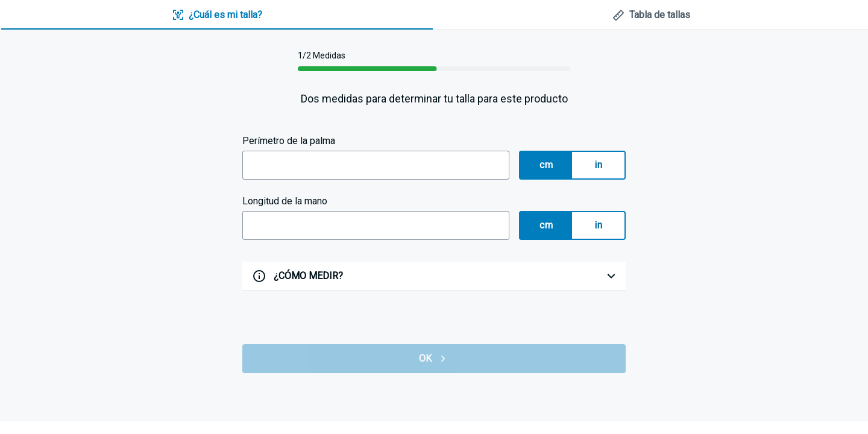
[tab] (217, 15)
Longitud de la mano (285, 201)
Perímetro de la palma (289, 141)
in (598, 165)
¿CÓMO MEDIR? (308, 276)
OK (434, 359)
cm (546, 165)
